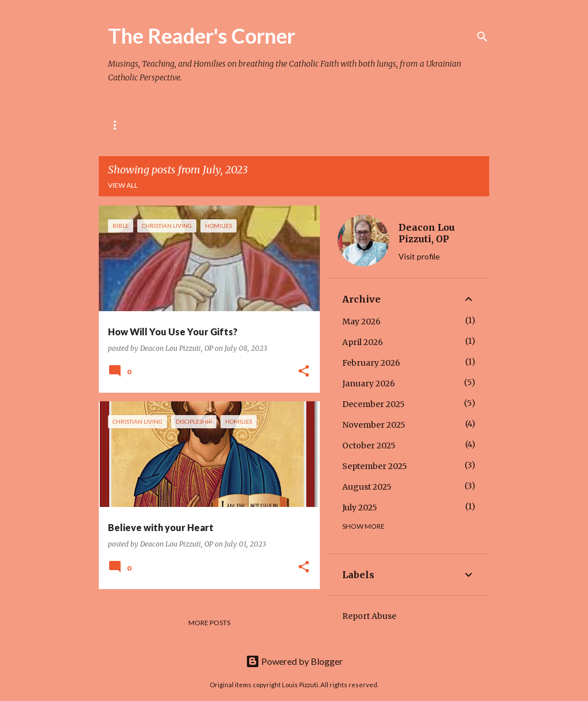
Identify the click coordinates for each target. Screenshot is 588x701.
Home (119, 125)
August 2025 (367, 487)
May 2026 (361, 322)
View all (123, 185)
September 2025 (375, 466)
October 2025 (369, 446)
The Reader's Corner (202, 36)
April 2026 (363, 342)
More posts (209, 623)
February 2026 (371, 363)
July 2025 (360, 508)
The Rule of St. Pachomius (204, 125)
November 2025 (374, 425)
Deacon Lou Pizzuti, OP (427, 233)
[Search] (482, 37)
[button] (304, 372)
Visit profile (419, 256)
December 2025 (374, 404)
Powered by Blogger (294, 661)
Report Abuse (369, 616)
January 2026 (369, 384)
